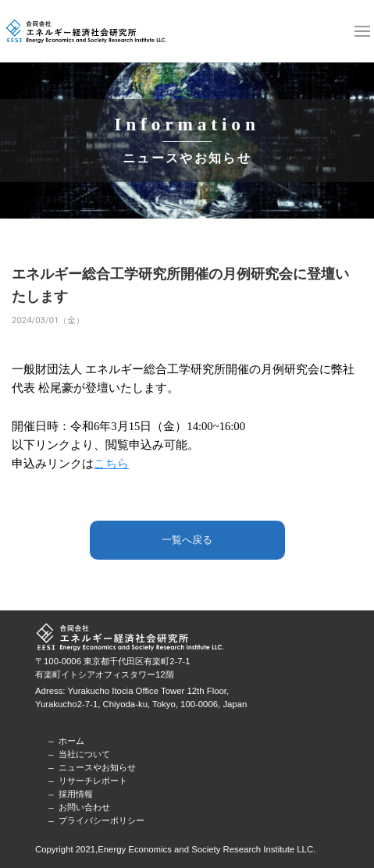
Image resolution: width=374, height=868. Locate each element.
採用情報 (76, 794)
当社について (84, 754)
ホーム (71, 741)
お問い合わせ (84, 807)
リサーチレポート (93, 781)
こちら (111, 464)
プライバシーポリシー (102, 820)
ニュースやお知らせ (97, 767)
